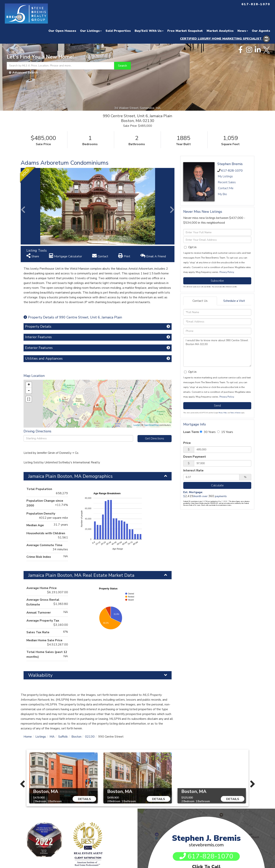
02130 (90, 737)
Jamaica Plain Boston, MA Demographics (70, 476)
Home (28, 737)
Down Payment (195, 457)
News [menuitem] (243, 31)
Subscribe (217, 281)
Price (187, 443)
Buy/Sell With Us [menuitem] (149, 31)
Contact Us (200, 301)
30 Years (208, 432)
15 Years (225, 432)
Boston (76, 737)
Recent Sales (227, 182)
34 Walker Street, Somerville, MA (138, 108)
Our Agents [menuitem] (261, 31)
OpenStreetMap (151, 425)
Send (217, 406)
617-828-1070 (232, 171)
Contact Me (226, 188)
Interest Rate (193, 470)
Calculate (217, 485)
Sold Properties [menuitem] (118, 31)
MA (52, 737)
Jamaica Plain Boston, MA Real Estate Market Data (81, 575)
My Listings (225, 176)
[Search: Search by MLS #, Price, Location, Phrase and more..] (60, 66)
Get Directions (155, 438)
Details (84, 799)
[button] (122, 66)
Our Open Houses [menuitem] (62, 31)
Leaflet (137, 425)
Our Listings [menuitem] (91, 31)
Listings (41, 737)
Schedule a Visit (234, 301)
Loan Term (191, 432)
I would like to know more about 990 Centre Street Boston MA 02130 (217, 352)
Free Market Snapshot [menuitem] (185, 31)
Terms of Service (236, 413)
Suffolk (63, 737)
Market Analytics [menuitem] (220, 31)
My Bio (222, 194)
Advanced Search (25, 73)
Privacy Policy (227, 272)
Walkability (40, 675)
